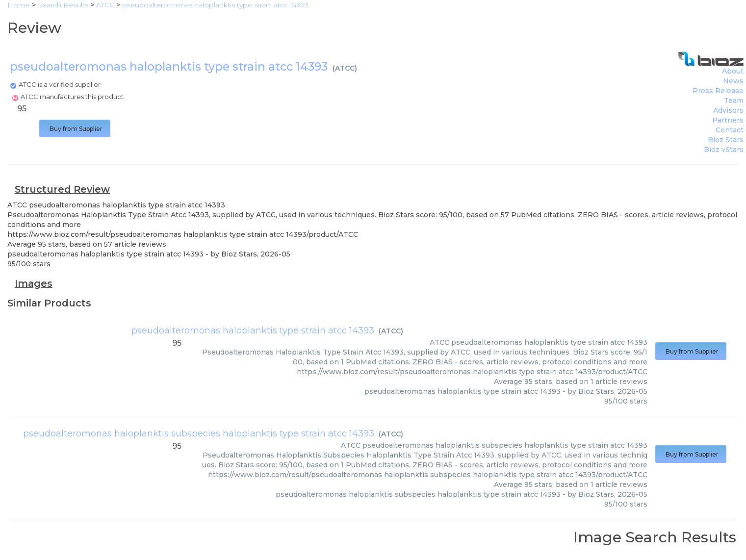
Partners (728, 120)
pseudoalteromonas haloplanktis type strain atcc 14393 (253, 331)
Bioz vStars (724, 150)
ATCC (345, 68)
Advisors (728, 110)
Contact (730, 130)
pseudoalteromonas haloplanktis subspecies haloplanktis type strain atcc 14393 (199, 433)
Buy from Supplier (75, 129)
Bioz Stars (726, 140)
